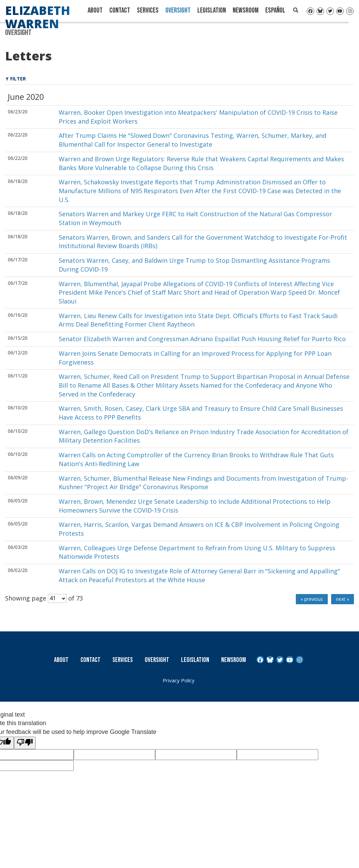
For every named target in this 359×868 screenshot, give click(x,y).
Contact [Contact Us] (120, 10)
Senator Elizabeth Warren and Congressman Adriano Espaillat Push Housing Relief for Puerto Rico (202, 339)
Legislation (212, 10)
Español (275, 10)
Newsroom (246, 10)
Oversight (178, 10)
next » (343, 599)
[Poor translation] (25, 743)
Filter (16, 79)
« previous (312, 599)
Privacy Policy (179, 680)
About (95, 10)
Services (148, 10)
